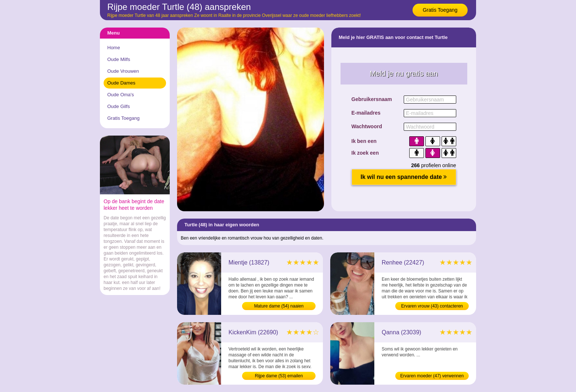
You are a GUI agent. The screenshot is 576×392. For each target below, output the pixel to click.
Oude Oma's (121, 95)
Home (114, 48)
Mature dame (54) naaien (279, 306)
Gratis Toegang (440, 10)
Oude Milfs (119, 59)
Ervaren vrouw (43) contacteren (432, 306)
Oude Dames (121, 83)
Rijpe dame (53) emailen (279, 376)
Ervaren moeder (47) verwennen (432, 376)
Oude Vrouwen (123, 71)
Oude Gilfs (118, 106)
